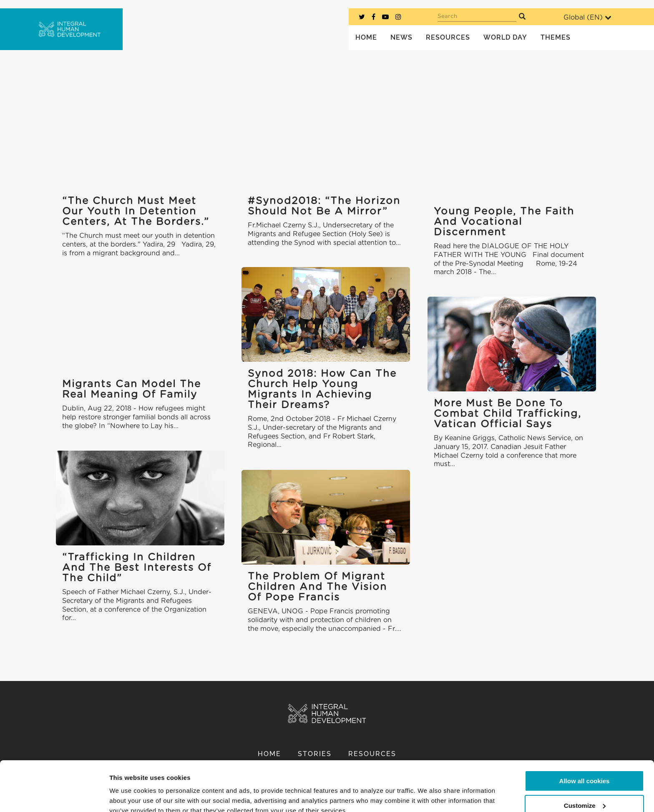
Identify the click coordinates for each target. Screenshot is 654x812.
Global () (587, 17)
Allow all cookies (585, 743)
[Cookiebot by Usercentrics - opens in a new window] (54, 796)
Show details (129, 796)
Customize (585, 767)
